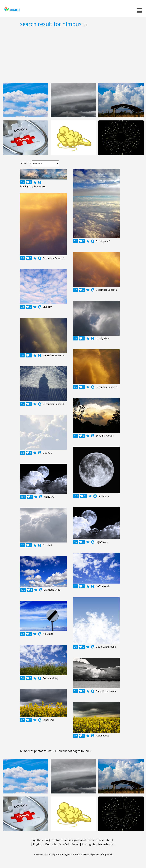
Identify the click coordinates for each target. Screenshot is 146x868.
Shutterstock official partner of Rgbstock (54, 854)
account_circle (40, 182)
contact (56, 840)
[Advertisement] (73, 55)
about (109, 840)
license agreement (74, 840)
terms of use (96, 840)
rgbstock (12, 9)
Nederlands (106, 844)
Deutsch (50, 844)
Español (64, 844)
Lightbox (37, 840)
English (38, 844)
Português (89, 844)
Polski (75, 844)
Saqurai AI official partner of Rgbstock (94, 854)
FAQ (47, 840)
